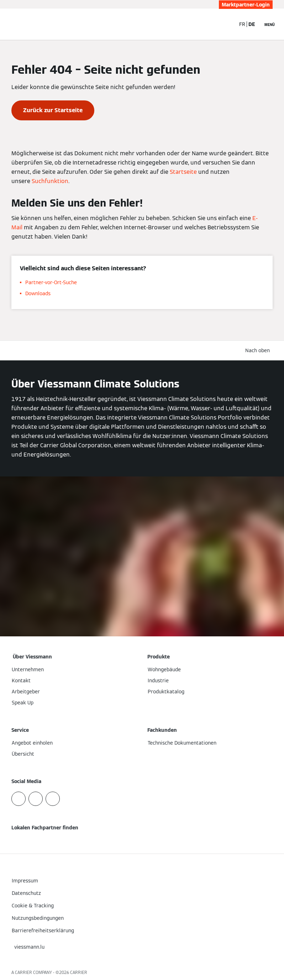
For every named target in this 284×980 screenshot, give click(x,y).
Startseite (183, 172)
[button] (259, 351)
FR (242, 24)
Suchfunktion (50, 181)
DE (252, 24)
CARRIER (79, 972)
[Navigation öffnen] (270, 24)
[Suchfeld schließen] (226, 24)
